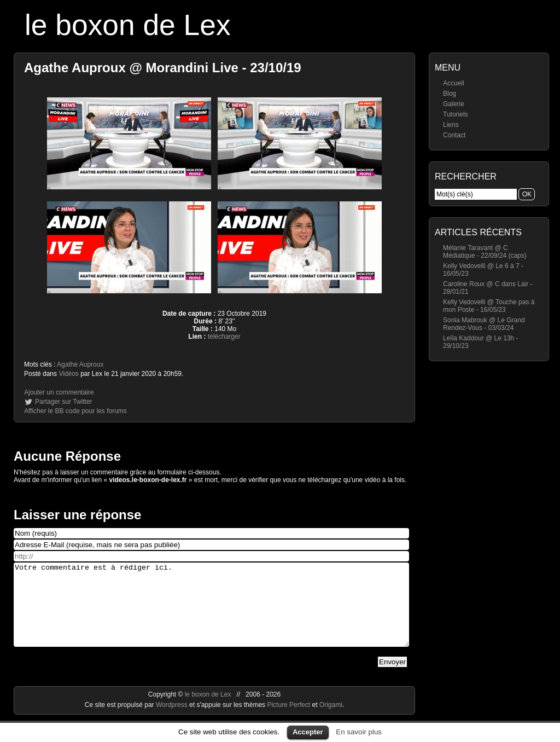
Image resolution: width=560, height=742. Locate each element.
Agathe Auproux (80, 364)
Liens (451, 125)
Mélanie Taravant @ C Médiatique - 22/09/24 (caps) (485, 252)
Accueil (454, 83)
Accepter (308, 732)
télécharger (224, 337)
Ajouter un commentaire (59, 392)
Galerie (454, 104)
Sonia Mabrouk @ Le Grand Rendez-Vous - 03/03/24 (484, 324)
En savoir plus (359, 732)
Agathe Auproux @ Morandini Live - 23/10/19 (163, 68)
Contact (454, 135)
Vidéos (68, 374)
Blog (450, 94)
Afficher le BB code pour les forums (75, 411)
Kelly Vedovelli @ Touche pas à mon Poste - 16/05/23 (489, 306)
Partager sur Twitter (63, 402)
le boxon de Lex (128, 25)
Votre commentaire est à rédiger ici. (211, 613)
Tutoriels (456, 114)
